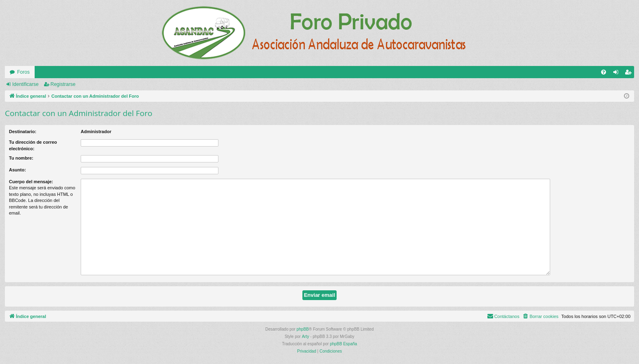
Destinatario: (23, 132)
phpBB (303, 329)
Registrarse (63, 84)
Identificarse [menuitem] (618, 74)
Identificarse (25, 84)
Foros (23, 72)
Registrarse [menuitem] (630, 74)
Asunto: (18, 170)
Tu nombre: (21, 158)
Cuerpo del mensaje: (31, 182)
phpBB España (343, 344)
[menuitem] (604, 72)
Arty (306, 337)
